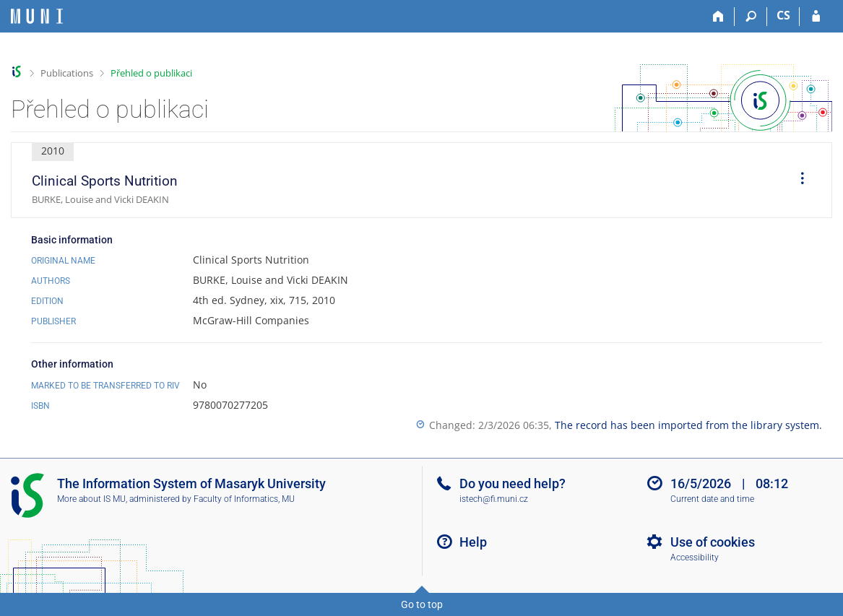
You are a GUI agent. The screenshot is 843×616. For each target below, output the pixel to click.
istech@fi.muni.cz (494, 499)
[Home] (718, 17)
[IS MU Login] (816, 17)
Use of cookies (713, 542)
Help (473, 542)
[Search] (751, 17)
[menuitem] (797, 181)
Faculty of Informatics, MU (244, 499)
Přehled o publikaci (151, 73)
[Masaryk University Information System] (37, 16)
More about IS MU (91, 499)
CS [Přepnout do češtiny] (783, 15)
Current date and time (712, 499)
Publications (67, 73)
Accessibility (695, 558)
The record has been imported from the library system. (688, 425)
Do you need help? (513, 483)
